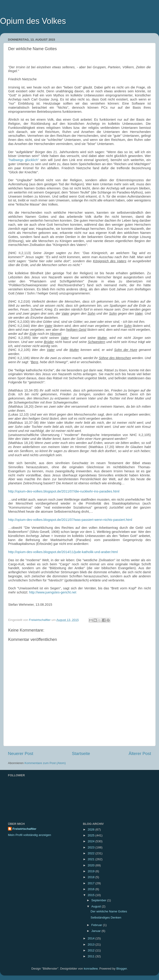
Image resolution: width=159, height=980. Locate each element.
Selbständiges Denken (106, 918)
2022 (92, 853)
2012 (92, 950)
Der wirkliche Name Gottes (109, 911)
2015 (92, 895)
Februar (97, 925)
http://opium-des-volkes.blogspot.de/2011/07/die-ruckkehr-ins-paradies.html (64, 491)
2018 (92, 877)
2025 (92, 835)
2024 (92, 841)
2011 (92, 956)
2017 (92, 883)
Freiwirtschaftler (24, 829)
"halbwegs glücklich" (24, 160)
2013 (92, 944)
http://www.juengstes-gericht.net (53, 592)
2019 (92, 871)
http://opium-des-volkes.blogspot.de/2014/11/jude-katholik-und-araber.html (63, 552)
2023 (92, 847)
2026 (92, 829)
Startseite (81, 753)
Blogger (122, 969)
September (99, 900)
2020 (92, 865)
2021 (92, 859)
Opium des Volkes (33, 21)
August (97, 906)
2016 (92, 889)
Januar (96, 931)
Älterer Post (140, 753)
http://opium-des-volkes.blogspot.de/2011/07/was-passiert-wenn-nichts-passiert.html (70, 520)
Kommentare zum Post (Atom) (45, 763)
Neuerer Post (21, 753)
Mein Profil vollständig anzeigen (30, 835)
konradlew (91, 969)
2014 (92, 938)
